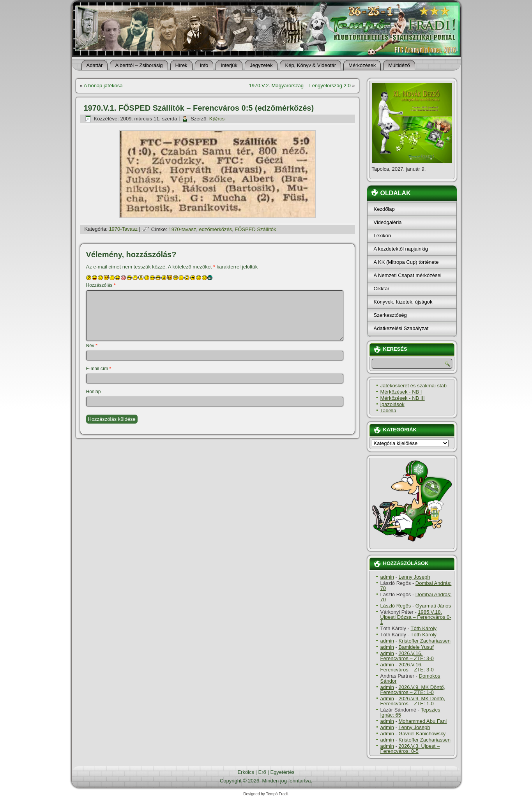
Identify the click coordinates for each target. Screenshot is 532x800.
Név (92, 346)
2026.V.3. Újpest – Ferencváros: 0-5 (410, 749)
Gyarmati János (433, 606)
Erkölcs (246, 772)
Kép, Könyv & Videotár (310, 65)
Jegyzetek (261, 65)
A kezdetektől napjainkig (401, 249)
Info (204, 65)
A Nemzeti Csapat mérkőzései (408, 275)
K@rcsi (217, 119)
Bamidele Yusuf (416, 647)
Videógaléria (388, 222)
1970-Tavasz (123, 229)
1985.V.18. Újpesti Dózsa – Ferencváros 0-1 (416, 617)
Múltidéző (399, 65)
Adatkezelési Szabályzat (401, 328)
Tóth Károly (424, 628)
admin (387, 577)
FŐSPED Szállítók (255, 229)
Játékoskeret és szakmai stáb (414, 386)
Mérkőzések (362, 65)
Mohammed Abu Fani (422, 721)
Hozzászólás (101, 285)
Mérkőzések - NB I (401, 392)
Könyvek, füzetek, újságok (403, 302)
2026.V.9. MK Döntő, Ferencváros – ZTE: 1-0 (413, 690)
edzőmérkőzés (216, 229)
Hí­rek (181, 65)
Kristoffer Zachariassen (424, 641)
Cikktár (382, 289)
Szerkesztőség (390, 315)
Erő (262, 772)
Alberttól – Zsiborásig (139, 65)
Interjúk (229, 65)
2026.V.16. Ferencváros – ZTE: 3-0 (407, 656)
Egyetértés (282, 772)
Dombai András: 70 (416, 586)
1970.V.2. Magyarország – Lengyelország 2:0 (300, 86)
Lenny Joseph (414, 577)
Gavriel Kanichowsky (422, 734)
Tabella (388, 411)
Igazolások (392, 404)
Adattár (95, 65)
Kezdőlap (384, 209)
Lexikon (383, 236)
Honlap (94, 392)
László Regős (396, 606)
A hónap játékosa (103, 86)
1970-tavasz (183, 229)
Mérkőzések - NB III (403, 398)
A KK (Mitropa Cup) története (406, 262)
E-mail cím (99, 369)
